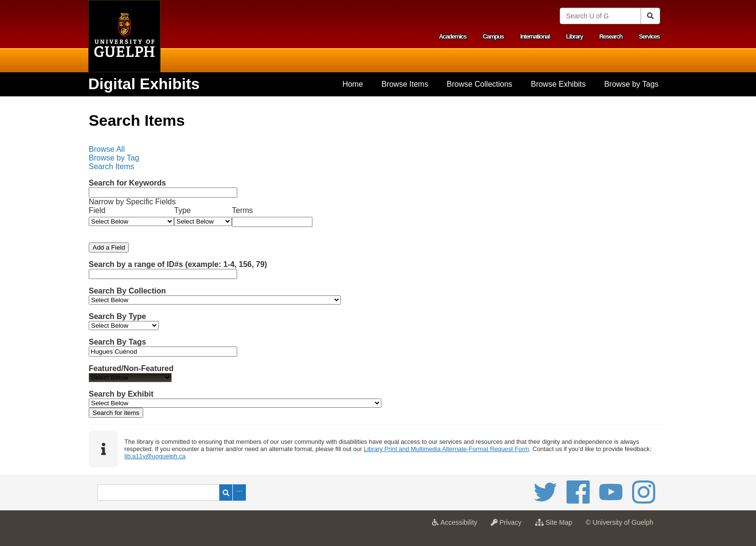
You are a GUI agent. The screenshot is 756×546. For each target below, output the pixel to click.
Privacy (509, 525)
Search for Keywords (127, 183)
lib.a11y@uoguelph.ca (155, 456)
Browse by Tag (114, 158)
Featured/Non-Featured (131, 368)
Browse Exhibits (558, 84)
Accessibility (457, 525)
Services (649, 36)
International (535, 36)
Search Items (111, 166)
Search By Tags (117, 342)
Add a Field (109, 247)
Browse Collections (480, 84)
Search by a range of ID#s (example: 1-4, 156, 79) (178, 264)
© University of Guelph (620, 522)
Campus (493, 36)
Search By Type (117, 316)
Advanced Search (239, 493)
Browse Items (405, 84)
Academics (452, 36)
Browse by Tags (631, 84)
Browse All (107, 149)
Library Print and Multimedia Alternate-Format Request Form (447, 449)
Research (611, 36)
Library (574, 36)
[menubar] (378, 158)
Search (226, 493)
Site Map (556, 525)
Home (353, 84)
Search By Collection (127, 291)
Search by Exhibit (121, 394)
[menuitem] (353, 84)
